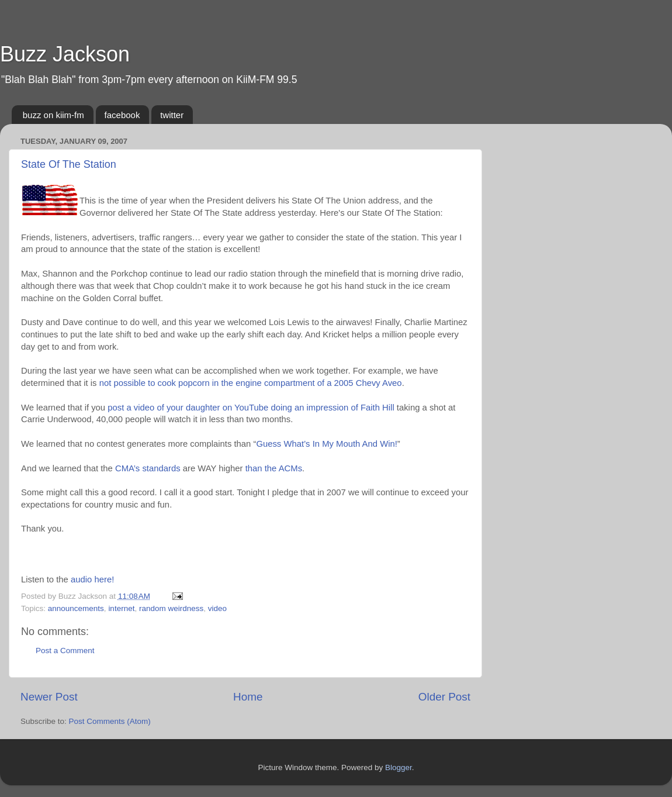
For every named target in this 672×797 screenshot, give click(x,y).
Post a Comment (65, 651)
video (217, 608)
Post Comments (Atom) (110, 721)
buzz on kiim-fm (53, 115)
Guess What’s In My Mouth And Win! (326, 444)
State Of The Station (69, 164)
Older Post (444, 697)
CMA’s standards (148, 468)
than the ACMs (274, 468)
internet (121, 608)
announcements (76, 608)
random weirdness (171, 608)
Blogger (399, 767)
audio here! (92, 579)
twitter (172, 115)
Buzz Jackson (65, 54)
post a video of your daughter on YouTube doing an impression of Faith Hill (251, 408)
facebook (122, 115)
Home (248, 697)
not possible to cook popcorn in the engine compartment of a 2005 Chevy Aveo (251, 383)
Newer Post (49, 697)
